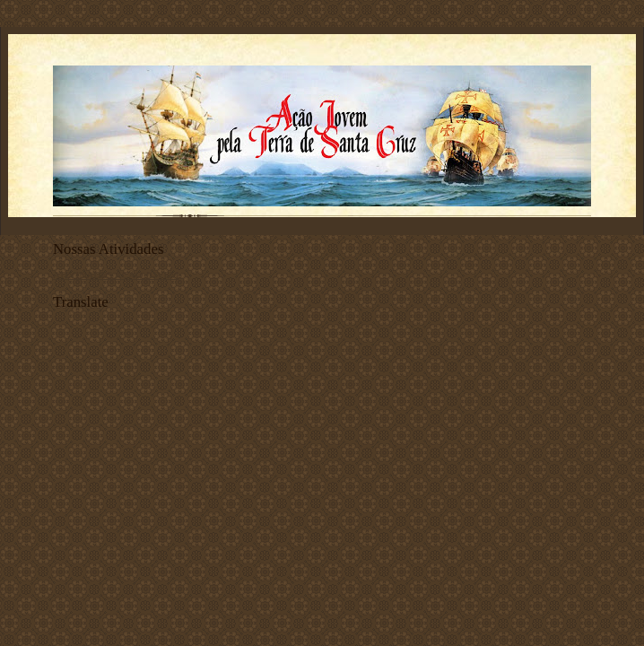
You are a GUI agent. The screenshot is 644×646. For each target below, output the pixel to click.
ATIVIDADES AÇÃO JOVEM (116, 275)
